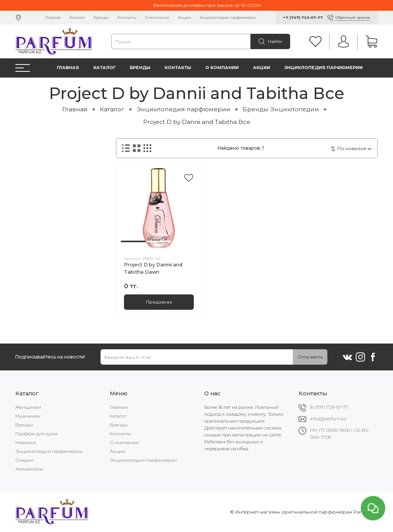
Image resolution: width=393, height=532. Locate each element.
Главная (53, 17)
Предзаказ (159, 302)
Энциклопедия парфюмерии (228, 17)
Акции (185, 17)
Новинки (26, 442)
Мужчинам (28, 416)
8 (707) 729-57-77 (329, 407)
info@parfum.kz (328, 419)
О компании (157, 17)
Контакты (127, 17)
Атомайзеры (29, 469)
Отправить (310, 357)
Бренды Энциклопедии (281, 109)
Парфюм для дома (36, 434)
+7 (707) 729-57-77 (303, 17)
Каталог (77, 17)
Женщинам (28, 407)
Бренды (101, 17)
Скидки (24, 460)
